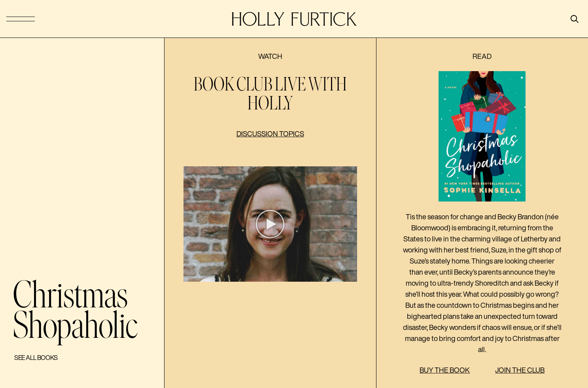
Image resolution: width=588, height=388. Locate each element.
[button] (270, 224)
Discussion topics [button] (270, 134)
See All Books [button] (36, 358)
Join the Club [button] (520, 370)
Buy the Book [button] (445, 370)
